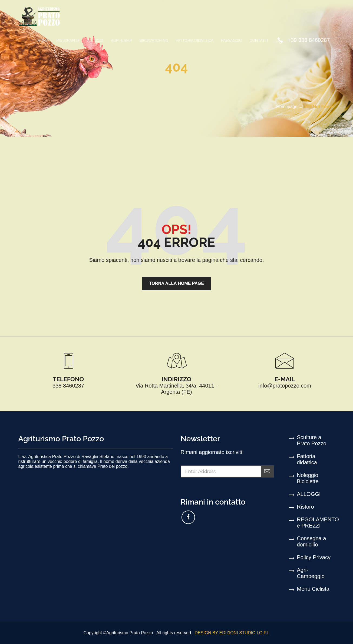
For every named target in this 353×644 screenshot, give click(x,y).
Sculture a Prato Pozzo (312, 440)
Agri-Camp (121, 41)
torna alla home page (176, 283)
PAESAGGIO (231, 41)
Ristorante (68, 41)
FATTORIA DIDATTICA (195, 41)
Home (43, 41)
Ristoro (306, 507)
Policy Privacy (314, 557)
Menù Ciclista (313, 589)
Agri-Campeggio (311, 573)
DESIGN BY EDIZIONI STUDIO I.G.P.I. (232, 633)
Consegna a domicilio (312, 541)
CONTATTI (259, 41)
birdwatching (154, 41)
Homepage (287, 107)
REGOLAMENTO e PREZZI (316, 523)
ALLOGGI (95, 41)
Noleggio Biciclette (308, 478)
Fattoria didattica (307, 459)
